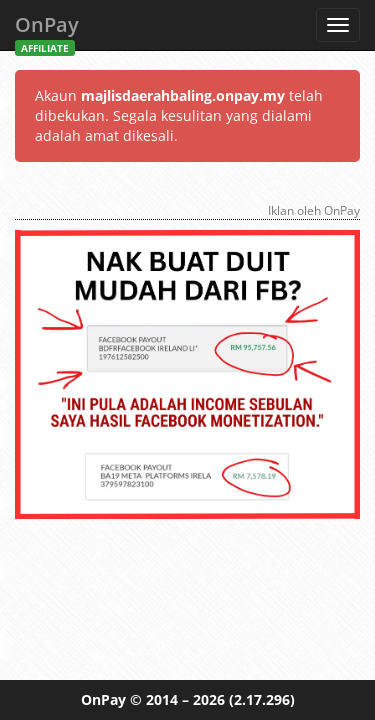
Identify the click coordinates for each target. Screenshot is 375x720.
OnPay (47, 30)
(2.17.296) (262, 699)
